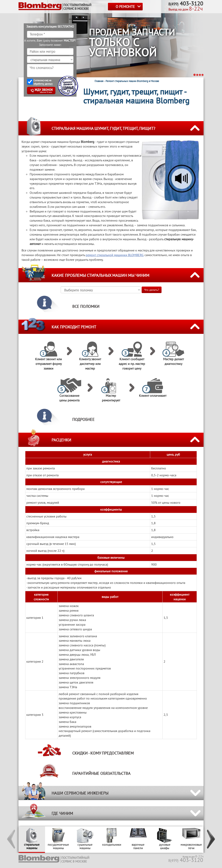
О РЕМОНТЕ (125, 7)
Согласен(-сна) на (43, 82)
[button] (11, 840)
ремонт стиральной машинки (115, 255)
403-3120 (186, 860)
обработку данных (43, 84)
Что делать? (152, 290)
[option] (32, 840)
